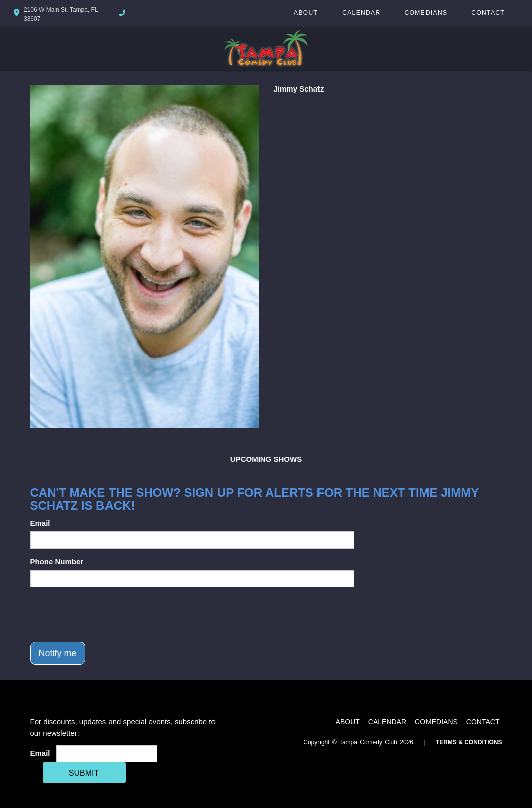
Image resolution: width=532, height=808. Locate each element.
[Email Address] (107, 754)
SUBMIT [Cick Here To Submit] (84, 773)
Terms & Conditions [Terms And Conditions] (469, 742)
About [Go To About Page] (306, 13)
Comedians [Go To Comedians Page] (426, 13)
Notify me (58, 653)
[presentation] (107, 614)
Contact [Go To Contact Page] (488, 13)
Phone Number (57, 561)
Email (40, 523)
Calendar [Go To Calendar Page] (361, 13)
